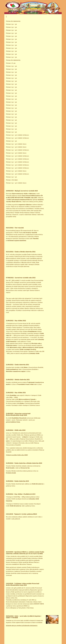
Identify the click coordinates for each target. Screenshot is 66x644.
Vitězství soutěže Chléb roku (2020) (17, 455)
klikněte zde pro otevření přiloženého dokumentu (22, 625)
